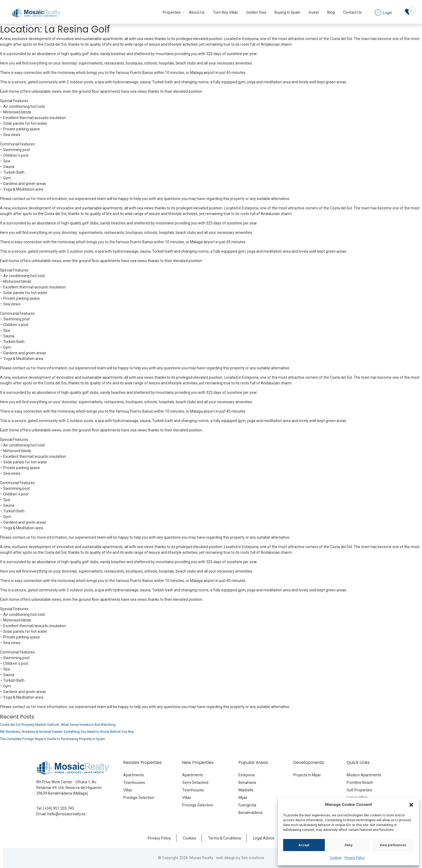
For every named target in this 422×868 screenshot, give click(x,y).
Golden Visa (256, 12)
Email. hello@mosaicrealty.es (61, 814)
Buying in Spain (287, 12)
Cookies (336, 858)
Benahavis (247, 783)
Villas (128, 790)
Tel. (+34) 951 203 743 (55, 808)
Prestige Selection (139, 798)
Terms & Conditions (225, 838)
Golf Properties (359, 790)
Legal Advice (264, 838)
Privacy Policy (355, 858)
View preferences (393, 845)
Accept (304, 845)
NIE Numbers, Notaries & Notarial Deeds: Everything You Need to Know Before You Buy (67, 732)
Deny (349, 845)
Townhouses (134, 783)
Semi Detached (195, 783)
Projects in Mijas (307, 775)
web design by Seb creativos (240, 858)
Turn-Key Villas (225, 12)
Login (387, 13)
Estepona (247, 775)
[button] (411, 805)
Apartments (134, 775)
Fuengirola (247, 805)
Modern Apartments (364, 775)
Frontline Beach (360, 783)
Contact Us (352, 12)
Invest (314, 12)
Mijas (243, 798)
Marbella (246, 790)
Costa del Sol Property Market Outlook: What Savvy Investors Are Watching (58, 725)
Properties (172, 12)
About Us (197, 12)
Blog (331, 12)
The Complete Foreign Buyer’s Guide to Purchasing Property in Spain (52, 739)
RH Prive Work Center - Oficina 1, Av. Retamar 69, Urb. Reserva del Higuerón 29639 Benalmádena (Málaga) (69, 788)
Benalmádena (250, 813)
